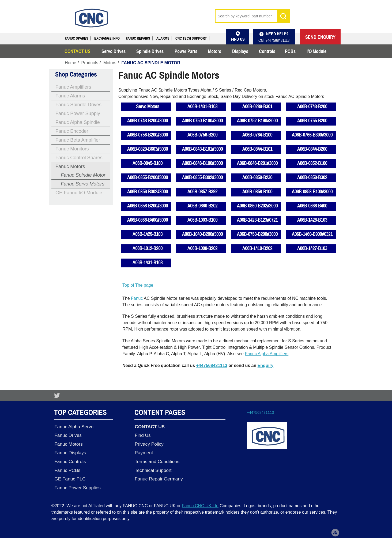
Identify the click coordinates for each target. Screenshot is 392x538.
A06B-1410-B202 (257, 249)
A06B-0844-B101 (257, 149)
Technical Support (153, 469)
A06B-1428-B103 (312, 220)
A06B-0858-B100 (257, 192)
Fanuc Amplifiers (73, 87)
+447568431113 (212, 365)
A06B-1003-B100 (202, 220)
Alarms (163, 38)
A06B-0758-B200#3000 (257, 234)
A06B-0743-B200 (312, 107)
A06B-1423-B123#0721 (257, 220)
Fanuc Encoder (72, 131)
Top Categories (80, 413)
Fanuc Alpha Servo (74, 426)
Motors (215, 51)
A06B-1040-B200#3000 (202, 234)
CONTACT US (78, 51)
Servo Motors (148, 107)
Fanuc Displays (70, 452)
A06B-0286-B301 (257, 107)
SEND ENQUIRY (320, 37)
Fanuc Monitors (72, 149)
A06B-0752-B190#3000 (257, 121)
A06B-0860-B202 (202, 206)
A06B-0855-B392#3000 (202, 178)
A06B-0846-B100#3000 (202, 163)
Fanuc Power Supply (78, 113)
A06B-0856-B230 (257, 178)
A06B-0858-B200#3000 (148, 206)
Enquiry (266, 365)
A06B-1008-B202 (202, 249)
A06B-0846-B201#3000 (257, 163)
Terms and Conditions (157, 461)
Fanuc (137, 298)
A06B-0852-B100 (312, 163)
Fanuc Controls (70, 461)
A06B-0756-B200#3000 (148, 135)
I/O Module (316, 51)
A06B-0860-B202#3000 (257, 206)
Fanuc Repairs (138, 38)
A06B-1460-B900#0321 (312, 234)
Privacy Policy (149, 444)
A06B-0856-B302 (312, 178)
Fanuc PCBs (67, 469)
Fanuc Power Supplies (77, 486)
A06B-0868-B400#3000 (148, 220)
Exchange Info (107, 38)
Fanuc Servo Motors (83, 184)
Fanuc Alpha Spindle (78, 122)
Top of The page (138, 285)
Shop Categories (76, 74)
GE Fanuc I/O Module (79, 193)
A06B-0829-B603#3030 (148, 149)
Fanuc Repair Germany (158, 478)
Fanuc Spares (77, 38)
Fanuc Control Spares (79, 158)
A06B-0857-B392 (202, 192)
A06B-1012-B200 (148, 249)
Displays (240, 51)
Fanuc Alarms (70, 96)
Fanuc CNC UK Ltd (200, 504)
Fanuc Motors (70, 166)
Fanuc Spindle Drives (78, 105)
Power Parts (186, 51)
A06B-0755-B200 (312, 121)
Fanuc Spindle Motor (83, 175)
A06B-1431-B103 (202, 107)
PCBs (290, 51)
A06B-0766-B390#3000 (312, 135)
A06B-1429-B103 (148, 234)
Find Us (142, 435)
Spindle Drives (150, 51)
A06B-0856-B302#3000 (148, 192)
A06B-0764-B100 (257, 135)
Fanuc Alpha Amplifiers (267, 354)
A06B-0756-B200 (202, 135)
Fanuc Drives (68, 435)
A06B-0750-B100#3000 (202, 121)
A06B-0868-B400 (312, 206)
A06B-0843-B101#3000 (202, 149)
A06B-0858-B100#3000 (312, 192)
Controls (267, 51)
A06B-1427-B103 (312, 249)
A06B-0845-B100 (148, 163)
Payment (144, 452)
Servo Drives (114, 51)
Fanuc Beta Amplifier (78, 140)
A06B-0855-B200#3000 (148, 178)
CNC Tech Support (191, 38)
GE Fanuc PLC (70, 478)
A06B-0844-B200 (312, 149)
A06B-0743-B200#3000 (148, 121)
